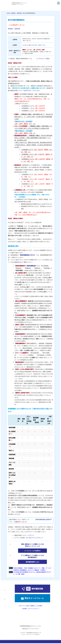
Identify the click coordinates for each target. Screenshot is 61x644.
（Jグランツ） (27, 90)
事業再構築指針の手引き (27, 255)
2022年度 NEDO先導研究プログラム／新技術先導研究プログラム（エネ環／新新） (32, 573)
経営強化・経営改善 (16, 13)
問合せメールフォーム (34, 598)
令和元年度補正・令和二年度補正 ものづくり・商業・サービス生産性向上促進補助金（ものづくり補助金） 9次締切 (32, 569)
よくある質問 (39, 606)
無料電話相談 (37, 589)
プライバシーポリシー (33, 609)
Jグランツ (31, 535)
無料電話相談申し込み (32, 562)
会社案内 (25, 609)
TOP (20, 606)
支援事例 (32, 606)
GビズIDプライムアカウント (34, 538)
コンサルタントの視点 (43, 58)
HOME (8, 13)
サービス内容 (26, 606)
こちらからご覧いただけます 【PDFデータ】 (34, 45)
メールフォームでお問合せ (32, 551)
